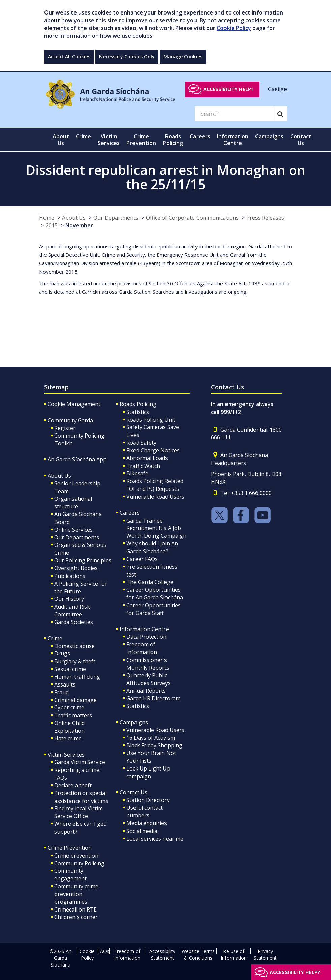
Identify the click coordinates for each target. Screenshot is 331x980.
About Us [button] (61, 140)
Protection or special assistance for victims (81, 797)
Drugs (62, 653)
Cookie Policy (234, 28)
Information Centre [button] (233, 140)
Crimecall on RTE (76, 909)
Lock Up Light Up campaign (148, 772)
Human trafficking (77, 677)
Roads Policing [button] (173, 140)
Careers (130, 513)
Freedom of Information (142, 648)
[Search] (234, 114)
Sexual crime (70, 669)
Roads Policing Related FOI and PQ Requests (155, 485)
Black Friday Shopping (154, 745)
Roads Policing (138, 404)
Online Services (73, 530)
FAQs (103, 951)
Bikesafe (137, 473)
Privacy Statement (265, 955)
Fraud (62, 692)
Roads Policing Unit (151, 420)
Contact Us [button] (301, 140)
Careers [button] (200, 136)
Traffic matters (73, 715)
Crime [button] (83, 136)
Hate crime (68, 738)
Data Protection (146, 637)
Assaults (65, 684)
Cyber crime (69, 707)
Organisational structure (73, 502)
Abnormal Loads (147, 458)
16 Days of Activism (151, 738)
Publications (70, 576)
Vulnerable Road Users (155, 497)
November (79, 225)
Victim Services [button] (109, 140)
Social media (142, 831)
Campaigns (134, 722)
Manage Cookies (183, 57)
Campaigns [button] (269, 136)
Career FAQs (142, 559)
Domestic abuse (74, 646)
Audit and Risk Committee (72, 610)
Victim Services (66, 755)
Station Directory (148, 800)
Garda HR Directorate (154, 698)
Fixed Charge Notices (153, 450)
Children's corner (76, 917)
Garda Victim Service (80, 762)
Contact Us (133, 792)
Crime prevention (76, 856)
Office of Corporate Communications (192, 218)
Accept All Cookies (69, 57)
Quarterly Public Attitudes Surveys (148, 679)
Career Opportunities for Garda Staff (154, 609)
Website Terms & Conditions (198, 955)
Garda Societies (74, 622)
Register (65, 428)
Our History (69, 599)
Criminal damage (76, 700)
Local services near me (155, 839)
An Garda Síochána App (77, 459)
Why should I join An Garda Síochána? (152, 547)
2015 (52, 225)
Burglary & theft (75, 661)
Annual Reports (146, 691)
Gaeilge (277, 89)
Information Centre (144, 629)
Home (47, 218)
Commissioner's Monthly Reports (148, 664)
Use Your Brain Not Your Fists (151, 757)
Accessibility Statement (162, 955)
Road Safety (141, 443)
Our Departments (116, 218)
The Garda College (150, 582)
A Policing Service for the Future (81, 587)
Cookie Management (74, 404)
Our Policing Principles (83, 560)
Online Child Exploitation (69, 727)
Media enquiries (147, 823)
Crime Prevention (70, 848)
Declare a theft (73, 785)
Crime (55, 638)
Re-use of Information (234, 955)
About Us (74, 218)
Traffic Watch (143, 466)
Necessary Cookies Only (127, 57)
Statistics (138, 412)
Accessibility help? (229, 89)
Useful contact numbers (145, 811)
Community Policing (79, 863)
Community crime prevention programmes (76, 894)
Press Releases (265, 218)
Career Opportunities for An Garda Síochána (155, 594)
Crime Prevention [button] (141, 140)
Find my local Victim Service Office (79, 812)
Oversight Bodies (76, 568)
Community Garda (70, 420)
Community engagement (70, 875)
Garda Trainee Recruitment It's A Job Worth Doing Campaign (156, 528)
